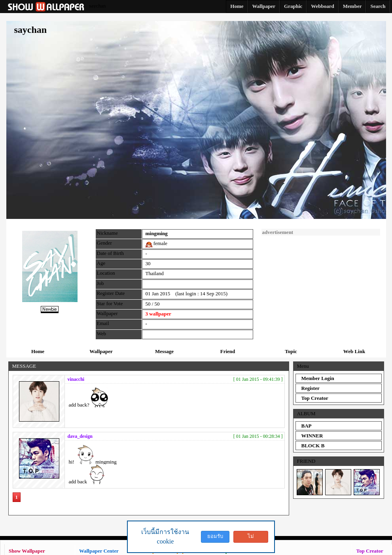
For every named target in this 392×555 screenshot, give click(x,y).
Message (164, 351)
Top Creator (315, 398)
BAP (307, 426)
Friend (228, 351)
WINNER (312, 436)
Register (311, 388)
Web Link (354, 351)
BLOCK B (313, 446)
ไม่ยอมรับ (251, 538)
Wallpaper (101, 351)
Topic (291, 351)
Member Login (318, 378)
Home (38, 351)
